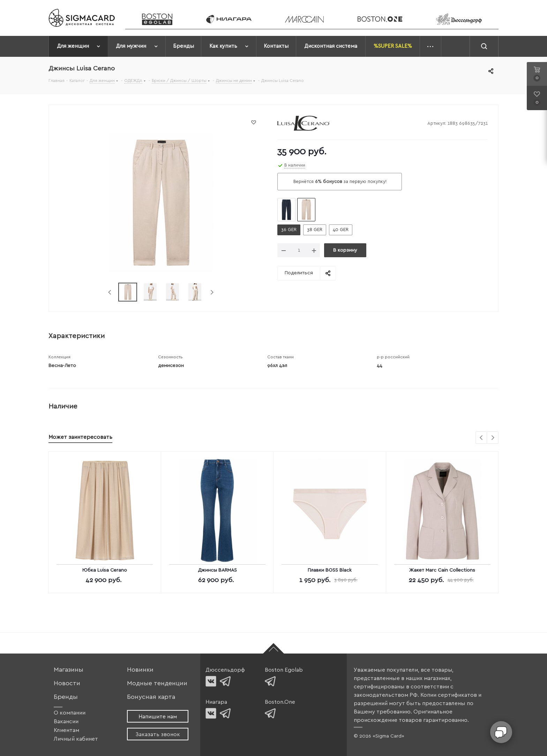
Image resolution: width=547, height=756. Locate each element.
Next (212, 292)
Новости (67, 683)
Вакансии (66, 721)
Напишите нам (158, 717)
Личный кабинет (76, 739)
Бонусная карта (151, 697)
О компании (70, 713)
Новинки (140, 670)
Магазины (69, 670)
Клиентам (66, 730)
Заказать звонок (158, 734)
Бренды (66, 697)
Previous (110, 292)
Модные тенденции (157, 683)
